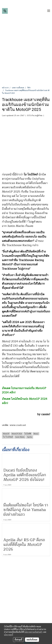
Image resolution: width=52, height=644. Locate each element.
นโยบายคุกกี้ (9, 635)
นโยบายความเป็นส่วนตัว (33, 632)
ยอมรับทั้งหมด (32, 640)
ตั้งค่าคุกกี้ (18, 640)
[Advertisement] (26, 59)
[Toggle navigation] (49, 11)
